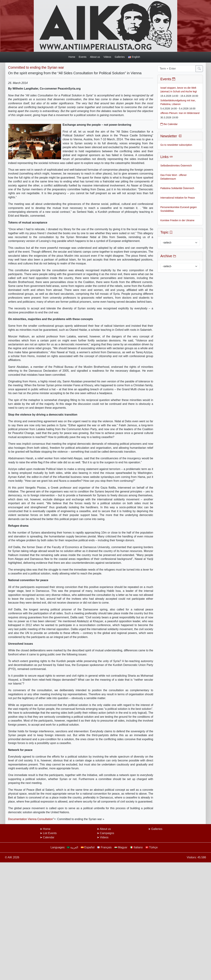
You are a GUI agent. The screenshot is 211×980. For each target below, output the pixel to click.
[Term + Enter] (177, 69)
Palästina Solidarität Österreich (177, 188)
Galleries (120, 57)
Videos (107, 57)
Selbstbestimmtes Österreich (176, 166)
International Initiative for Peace (178, 198)
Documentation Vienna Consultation (31, 819)
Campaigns (107, 833)
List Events (50, 833)
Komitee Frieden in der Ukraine (177, 220)
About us (95, 57)
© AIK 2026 (12, 857)
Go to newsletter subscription (176, 145)
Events (83, 57)
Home (72, 57)
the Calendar (169, 124)
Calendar (49, 837)
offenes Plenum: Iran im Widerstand (180, 113)
